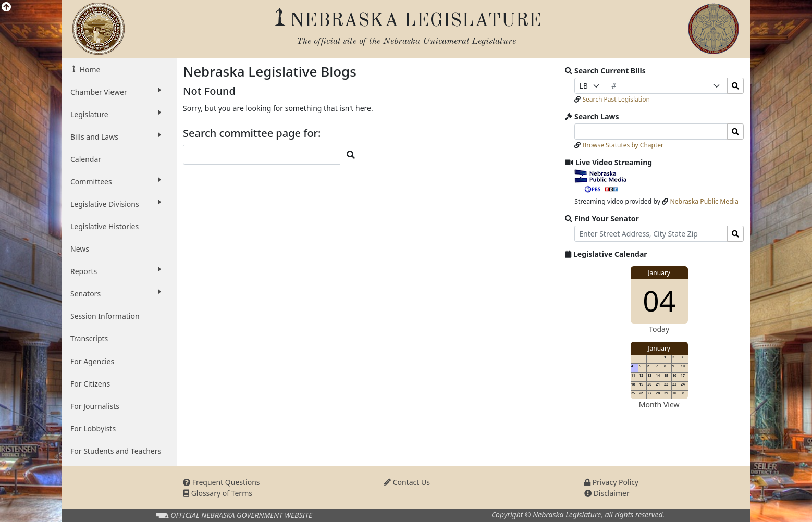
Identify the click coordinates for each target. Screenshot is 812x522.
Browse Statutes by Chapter (623, 145)
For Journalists (95, 406)
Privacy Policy (611, 482)
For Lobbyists (93, 428)
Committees (116, 181)
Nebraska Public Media (704, 201)
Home (89, 70)
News (80, 249)
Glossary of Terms (218, 493)
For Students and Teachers (116, 451)
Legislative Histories (104, 226)
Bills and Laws (116, 136)
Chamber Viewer (116, 92)
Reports (116, 271)
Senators (116, 293)
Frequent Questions (222, 482)
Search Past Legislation (616, 99)
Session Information (105, 316)
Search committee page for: (252, 133)
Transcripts (89, 338)
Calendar (86, 159)
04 (659, 300)
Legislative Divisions (116, 204)
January (659, 273)
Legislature (116, 114)
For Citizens (90, 384)
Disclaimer (607, 493)
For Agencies (92, 361)
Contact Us (407, 482)
